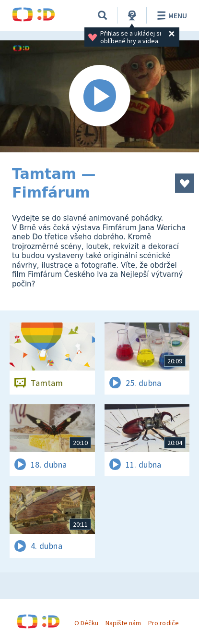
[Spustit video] (99, 96)
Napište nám (123, 623)
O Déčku (86, 623)
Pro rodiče (163, 623)
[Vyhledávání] (103, 15)
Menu (170, 15)
